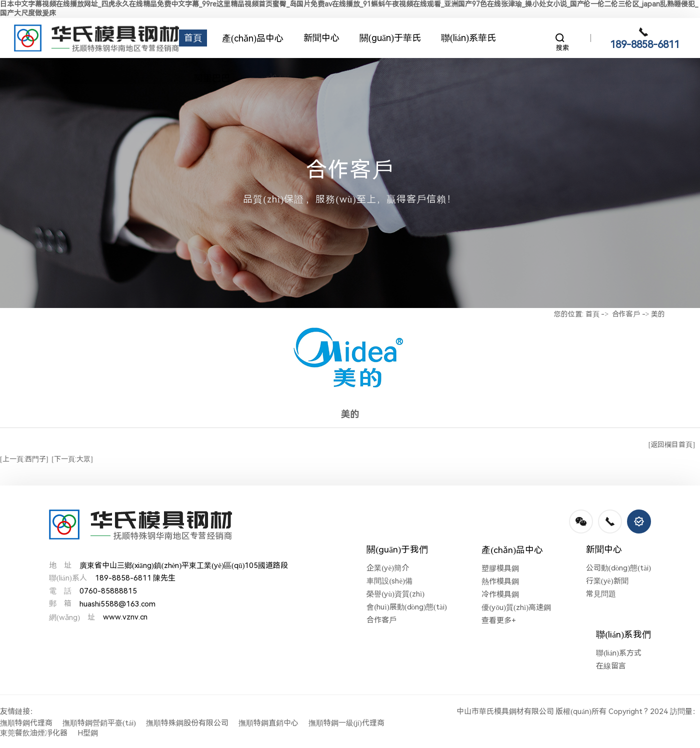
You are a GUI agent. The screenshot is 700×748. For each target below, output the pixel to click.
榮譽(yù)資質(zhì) (395, 594)
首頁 (592, 314)
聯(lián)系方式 (619, 653)
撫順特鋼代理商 (26, 723)
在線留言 (611, 666)
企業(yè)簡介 (388, 568)
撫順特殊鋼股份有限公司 (187, 723)
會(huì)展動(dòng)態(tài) (406, 607)
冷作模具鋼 (500, 594)
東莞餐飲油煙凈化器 (34, 733)
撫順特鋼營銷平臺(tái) (99, 723)
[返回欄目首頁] (672, 444)
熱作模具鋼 (500, 581)
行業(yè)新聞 (607, 581)
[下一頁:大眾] (72, 459)
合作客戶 (626, 314)
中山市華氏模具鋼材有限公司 (505, 711)
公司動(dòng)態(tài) (618, 568)
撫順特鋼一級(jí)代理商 (346, 723)
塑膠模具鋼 (500, 568)
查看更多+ (499, 620)
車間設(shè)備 (389, 581)
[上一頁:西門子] (24, 459)
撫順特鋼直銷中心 (268, 723)
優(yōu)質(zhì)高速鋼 (516, 607)
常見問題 (601, 594)
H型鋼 (88, 733)
